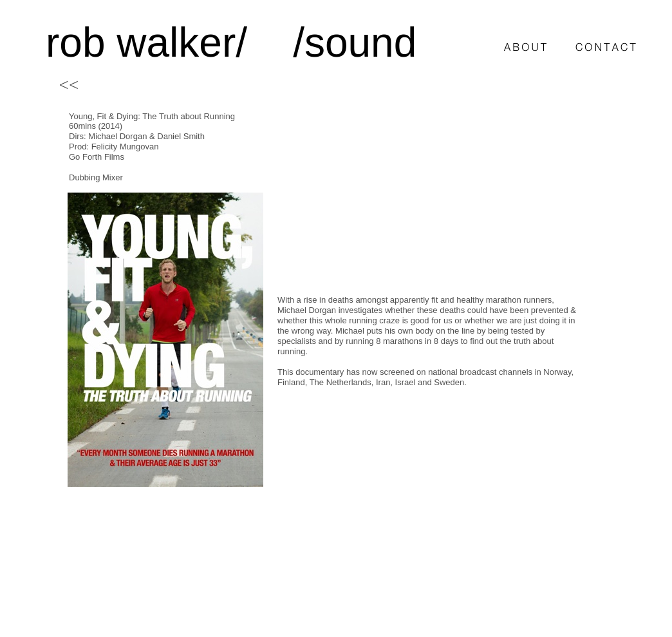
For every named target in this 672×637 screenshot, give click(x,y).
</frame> (430, 199)
